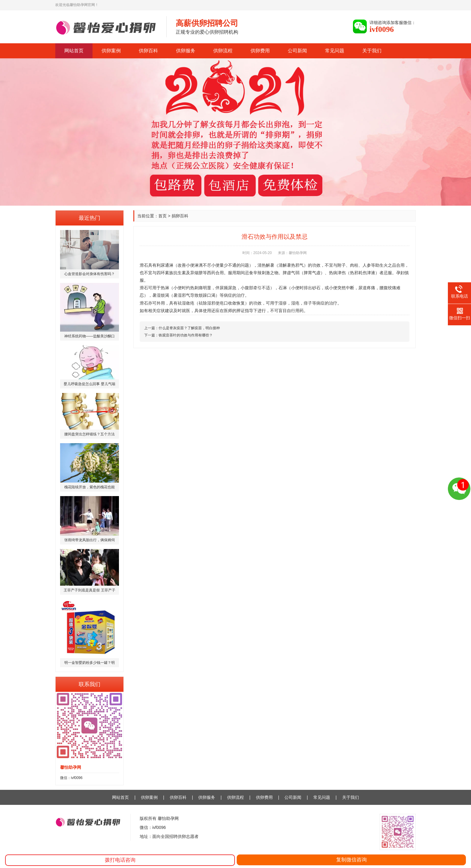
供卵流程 (223, 51)
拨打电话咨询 (120, 860)
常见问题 (335, 51)
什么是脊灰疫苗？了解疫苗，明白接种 (189, 328)
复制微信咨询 (351, 860)
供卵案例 (111, 51)
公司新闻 (297, 51)
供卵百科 (148, 51)
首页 (163, 216)
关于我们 (372, 51)
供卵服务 (186, 51)
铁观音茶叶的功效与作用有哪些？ (186, 335)
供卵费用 (260, 51)
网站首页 (74, 51)
